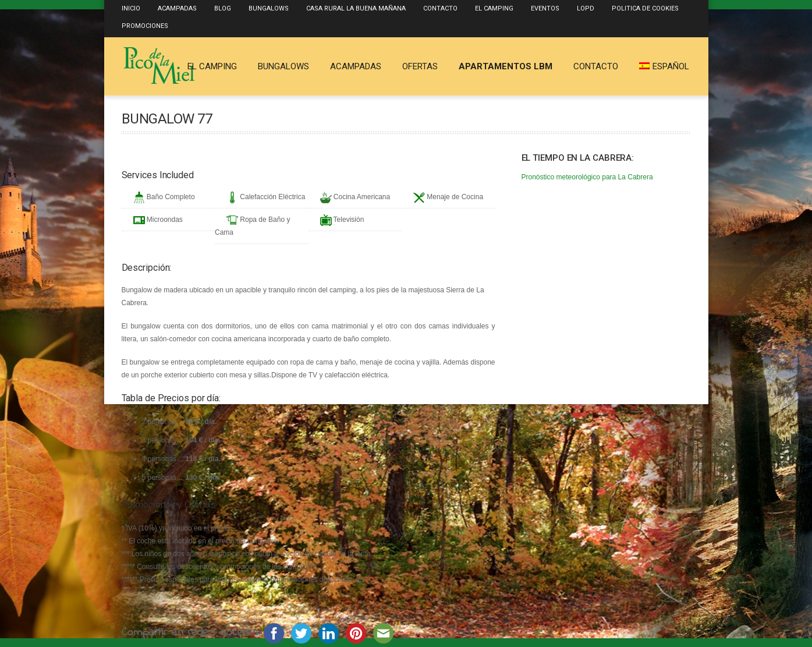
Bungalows (269, 8)
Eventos (545, 8)
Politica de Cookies (645, 8)
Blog (223, 8)
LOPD (586, 8)
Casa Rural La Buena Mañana (356, 8)
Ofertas (420, 66)
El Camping (494, 8)
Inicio (131, 8)
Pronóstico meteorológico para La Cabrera (587, 177)
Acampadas (177, 8)
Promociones (145, 26)
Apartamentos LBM (506, 66)
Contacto (440, 8)
